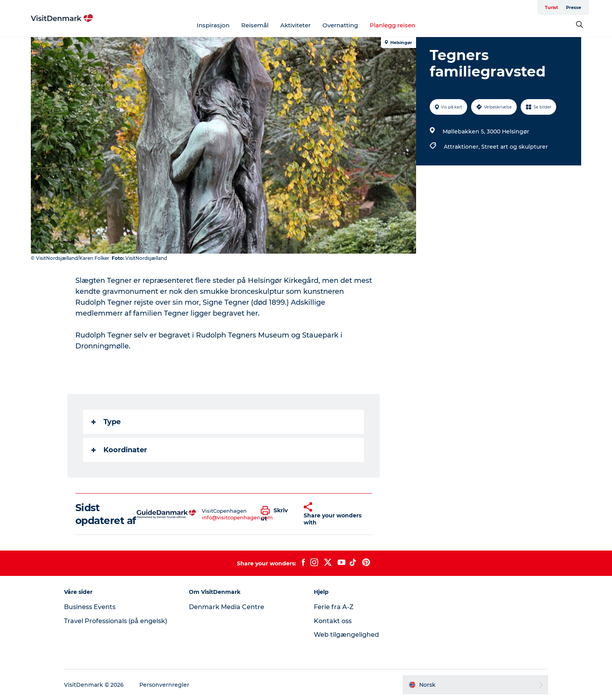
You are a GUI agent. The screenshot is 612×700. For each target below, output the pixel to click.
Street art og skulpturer (515, 147)
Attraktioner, (463, 147)
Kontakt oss (333, 621)
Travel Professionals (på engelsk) (116, 621)
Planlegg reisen (392, 25)
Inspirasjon (213, 25)
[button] (276, 514)
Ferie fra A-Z (334, 607)
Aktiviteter (295, 25)
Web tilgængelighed (346, 635)
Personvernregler (164, 685)
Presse (574, 7)
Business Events (90, 607)
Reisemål (255, 25)
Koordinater (119, 450)
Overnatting (340, 25)
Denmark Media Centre (227, 607)
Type (106, 422)
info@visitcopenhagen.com (237, 517)
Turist (552, 7)
